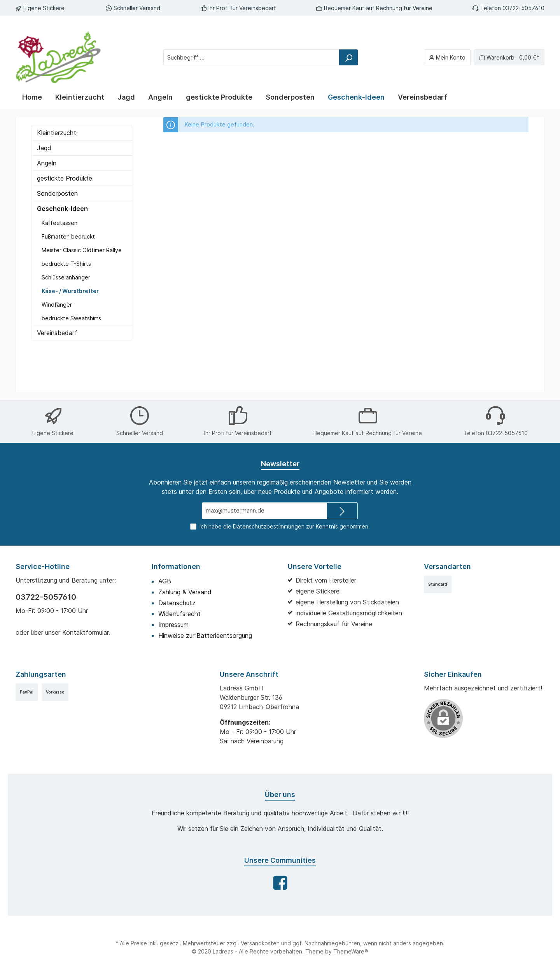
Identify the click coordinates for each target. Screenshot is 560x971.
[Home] (32, 97)
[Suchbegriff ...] (251, 57)
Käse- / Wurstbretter (70, 291)
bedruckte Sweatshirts (71, 318)
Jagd (44, 148)
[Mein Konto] (447, 57)
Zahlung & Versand (185, 592)
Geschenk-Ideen (62, 209)
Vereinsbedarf (57, 333)
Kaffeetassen (59, 223)
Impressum (173, 625)
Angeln (47, 163)
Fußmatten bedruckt (68, 236)
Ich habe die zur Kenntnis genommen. (285, 526)
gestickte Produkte (65, 178)
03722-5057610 (46, 597)
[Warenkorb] (509, 57)
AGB (165, 581)
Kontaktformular (85, 632)
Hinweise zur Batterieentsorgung (205, 636)
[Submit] (342, 511)
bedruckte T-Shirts (66, 264)
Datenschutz (177, 603)
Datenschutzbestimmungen (269, 526)
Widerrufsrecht (179, 614)
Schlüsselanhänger (66, 277)
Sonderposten (57, 193)
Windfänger (57, 305)
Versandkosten (260, 943)
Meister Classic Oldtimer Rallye (82, 250)
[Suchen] (348, 57)
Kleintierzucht (57, 133)
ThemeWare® (351, 951)
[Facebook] (280, 883)
